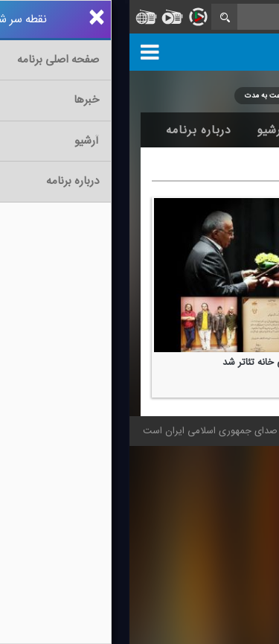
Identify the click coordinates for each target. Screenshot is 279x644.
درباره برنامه (69, 130)
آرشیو (142, 130)
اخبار (195, 130)
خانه (245, 130)
